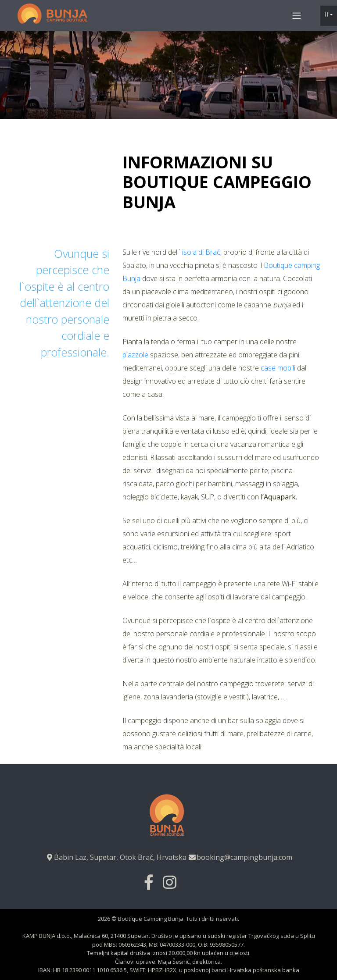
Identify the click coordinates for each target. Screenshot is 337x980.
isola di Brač (200, 252)
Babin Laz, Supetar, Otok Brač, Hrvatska (116, 857)
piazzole (135, 355)
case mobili (278, 368)
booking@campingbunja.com (240, 857)
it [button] (327, 14)
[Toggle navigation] (297, 15)
